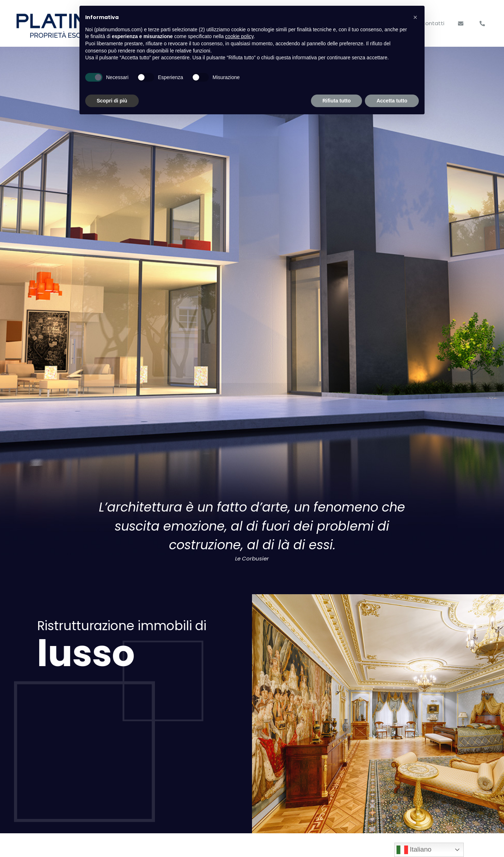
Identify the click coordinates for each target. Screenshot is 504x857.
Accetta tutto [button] (392, 101)
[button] (415, 17)
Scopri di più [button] (112, 101)
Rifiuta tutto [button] (337, 101)
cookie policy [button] (239, 36)
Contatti (433, 23)
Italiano (414, 850)
